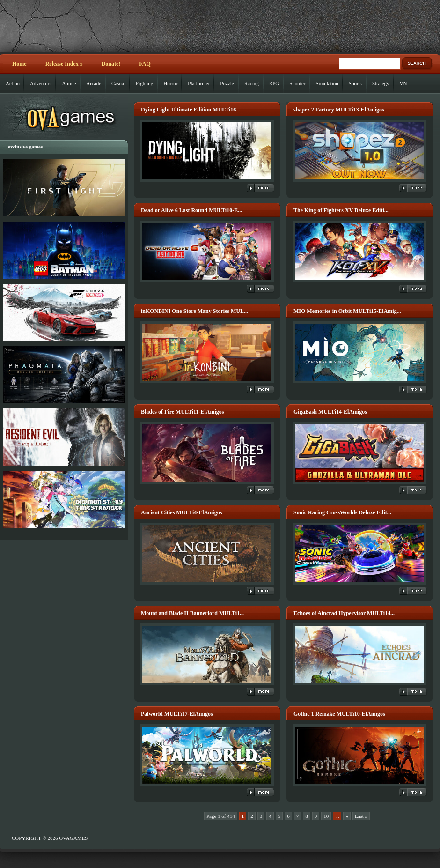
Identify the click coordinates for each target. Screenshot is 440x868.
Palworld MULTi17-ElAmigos (177, 714)
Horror (170, 83)
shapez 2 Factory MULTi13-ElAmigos (339, 110)
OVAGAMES (73, 838)
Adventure (41, 83)
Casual (118, 83)
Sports (355, 83)
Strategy (381, 83)
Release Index (64, 64)
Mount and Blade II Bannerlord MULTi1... (192, 613)
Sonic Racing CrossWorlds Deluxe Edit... (342, 512)
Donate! (111, 64)
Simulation (327, 83)
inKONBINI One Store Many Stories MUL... (194, 311)
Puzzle (227, 83)
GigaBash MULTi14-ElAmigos (330, 412)
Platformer (199, 83)
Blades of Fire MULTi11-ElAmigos (182, 412)
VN (403, 83)
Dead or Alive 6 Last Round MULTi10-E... (191, 210)
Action (13, 83)
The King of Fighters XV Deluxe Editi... (341, 210)
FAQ (145, 64)
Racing (252, 83)
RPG (274, 83)
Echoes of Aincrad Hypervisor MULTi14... (344, 613)
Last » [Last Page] (361, 816)
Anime (69, 83)
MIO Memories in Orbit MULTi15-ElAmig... (347, 311)
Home (19, 64)
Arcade (94, 83)
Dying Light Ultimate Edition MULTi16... (191, 110)
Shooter (297, 83)
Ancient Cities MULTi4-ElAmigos (181, 512)
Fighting (144, 83)
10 (326, 816)
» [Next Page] (347, 816)
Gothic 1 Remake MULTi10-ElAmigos (339, 714)
